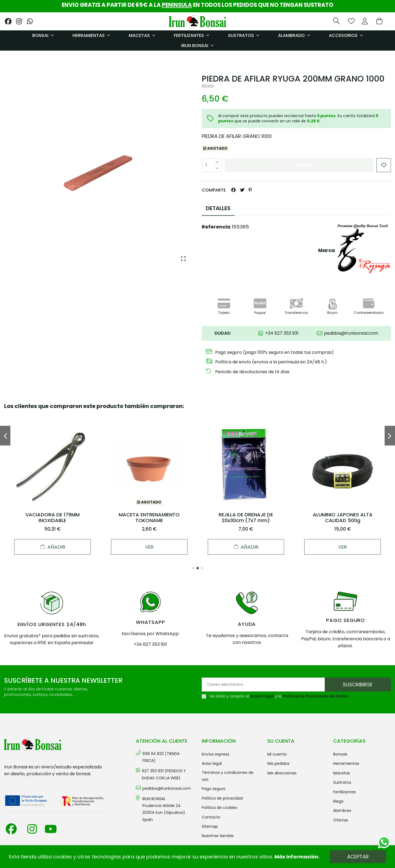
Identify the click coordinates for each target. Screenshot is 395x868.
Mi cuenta (277, 754)
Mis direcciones (282, 773)
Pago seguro (214, 789)
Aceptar (358, 857)
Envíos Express (216, 754)
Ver (149, 547)
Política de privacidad (222, 798)
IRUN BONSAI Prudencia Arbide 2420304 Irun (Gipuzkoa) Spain (164, 809)
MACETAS (342, 773)
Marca (327, 250)
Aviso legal (212, 763)
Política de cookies (220, 808)
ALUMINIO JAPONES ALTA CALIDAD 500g (343, 518)
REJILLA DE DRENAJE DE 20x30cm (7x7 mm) (246, 518)
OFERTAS (341, 820)
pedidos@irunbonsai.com (167, 788)
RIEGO (338, 801)
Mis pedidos (278, 763)
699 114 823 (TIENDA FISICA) (161, 757)
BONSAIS (340, 754)
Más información (296, 857)
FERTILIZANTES (345, 792)
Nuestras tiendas (218, 836)
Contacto (211, 817)
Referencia (216, 227)
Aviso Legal (262, 696)
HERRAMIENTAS (346, 763)
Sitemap (210, 826)
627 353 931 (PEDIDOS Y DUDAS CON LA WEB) (164, 774)
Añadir (299, 165)
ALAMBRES (342, 811)
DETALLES (218, 208)
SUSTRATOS (342, 782)
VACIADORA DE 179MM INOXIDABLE (52, 518)
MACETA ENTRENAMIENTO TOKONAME (149, 518)
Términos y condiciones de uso (228, 776)
